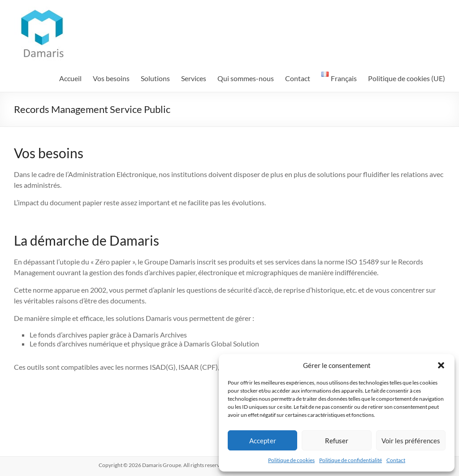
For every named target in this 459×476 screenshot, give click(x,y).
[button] (441, 365)
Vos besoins (111, 78)
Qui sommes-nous (246, 78)
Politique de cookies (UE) (407, 78)
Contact (396, 460)
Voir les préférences (411, 441)
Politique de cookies (291, 460)
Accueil (70, 78)
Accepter (263, 441)
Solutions (155, 78)
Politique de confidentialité (351, 460)
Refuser (337, 441)
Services (194, 78)
